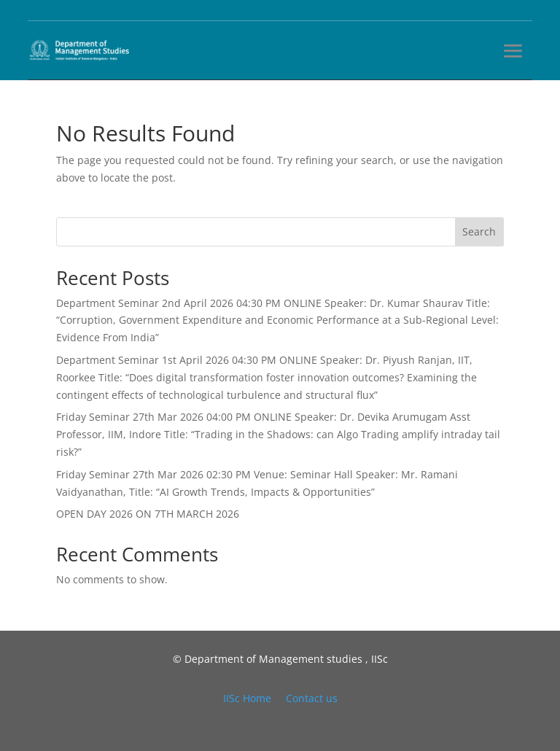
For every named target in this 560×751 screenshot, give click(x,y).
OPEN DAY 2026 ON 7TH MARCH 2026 (148, 514)
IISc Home (247, 698)
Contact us (312, 698)
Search (479, 231)
